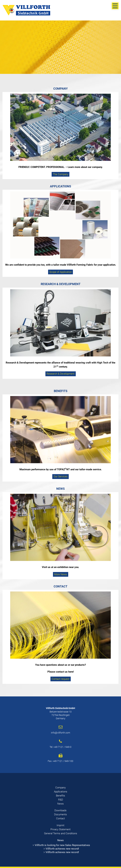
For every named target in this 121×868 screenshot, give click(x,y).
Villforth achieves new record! (62, 849)
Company (60, 788)
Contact (60, 818)
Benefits (60, 796)
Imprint (60, 825)
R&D (61, 800)
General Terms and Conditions (61, 833)
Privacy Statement (60, 829)
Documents (60, 814)
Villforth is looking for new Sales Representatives (62, 845)
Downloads (60, 810)
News (60, 804)
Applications (61, 792)
